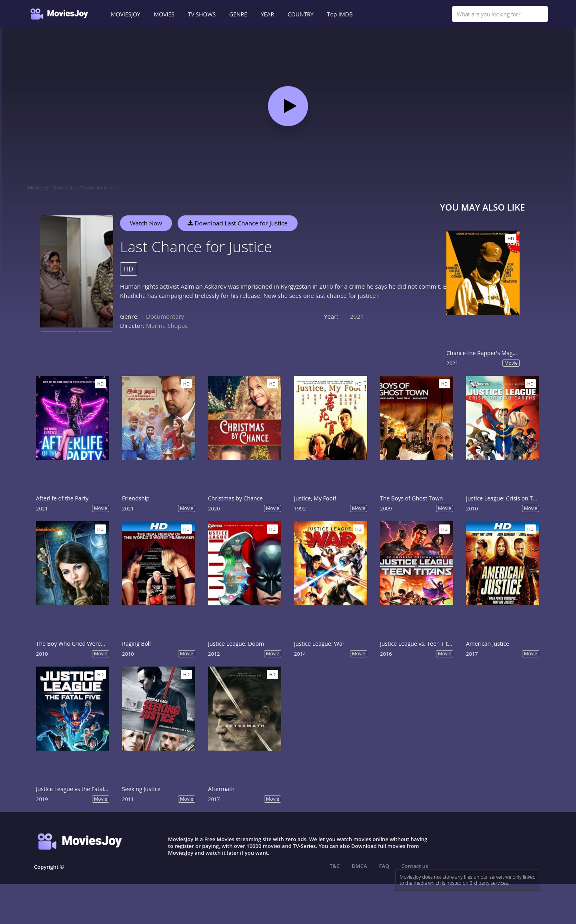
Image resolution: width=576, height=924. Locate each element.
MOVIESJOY (126, 14)
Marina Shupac (167, 325)
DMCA (359, 866)
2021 (357, 316)
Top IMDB (340, 14)
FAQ (384, 866)
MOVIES (164, 14)
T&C (335, 866)
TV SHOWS (202, 14)
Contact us (415, 866)
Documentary (165, 316)
